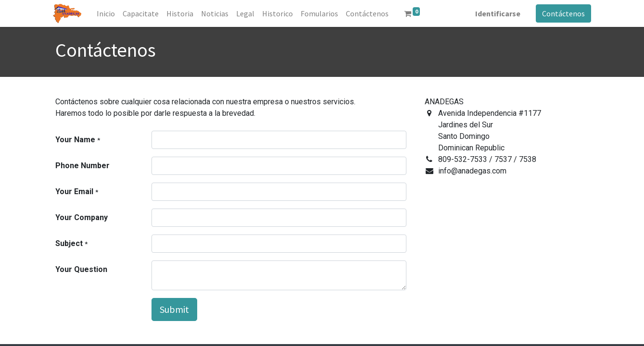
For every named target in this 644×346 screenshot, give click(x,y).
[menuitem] (108, 13)
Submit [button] (174, 309)
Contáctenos (562, 13)
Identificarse (496, 13)
